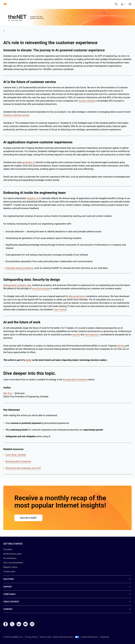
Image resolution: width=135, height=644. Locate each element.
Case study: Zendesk (16, 455)
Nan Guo (8, 393)
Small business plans (12, 554)
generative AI (29, 162)
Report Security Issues (63, 637)
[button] (123, 4)
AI (17, 88)
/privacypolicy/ (92, 335)
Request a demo (10, 567)
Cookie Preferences (86, 637)
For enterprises (10, 558)
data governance (76, 296)
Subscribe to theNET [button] (28, 518)
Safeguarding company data (17, 285)
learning (121, 346)
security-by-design (41, 289)
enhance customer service (16, 115)
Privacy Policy (31, 637)
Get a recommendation (13, 563)
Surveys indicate (87, 101)
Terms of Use (45, 637)
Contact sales (9, 572)
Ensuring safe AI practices (18, 461)
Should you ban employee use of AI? (23, 468)
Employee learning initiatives (20, 268)
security (76, 335)
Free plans (8, 549)
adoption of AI (34, 198)
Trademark (104, 637)
